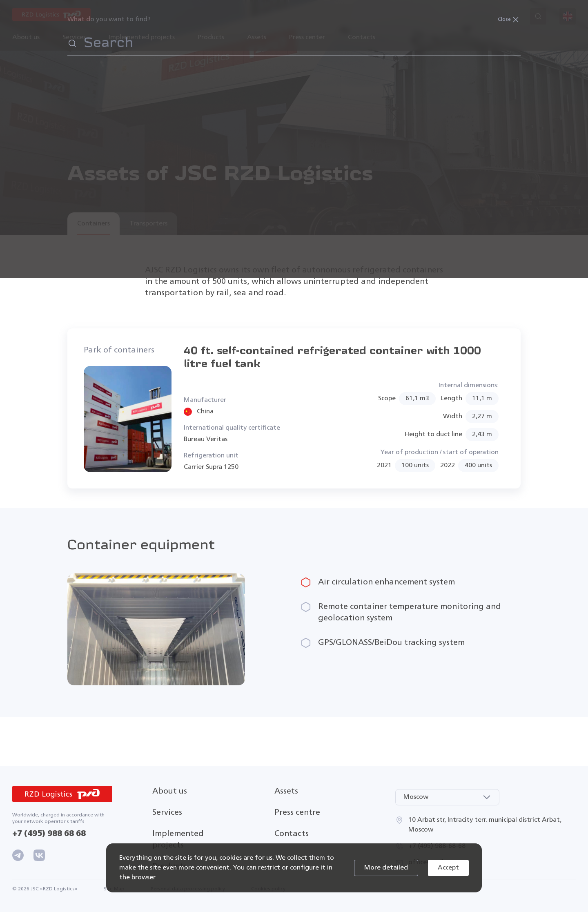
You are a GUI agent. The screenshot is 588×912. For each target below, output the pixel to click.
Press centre (297, 813)
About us (170, 791)
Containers (94, 224)
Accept (448, 868)
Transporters (148, 224)
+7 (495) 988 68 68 (49, 834)
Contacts (362, 38)
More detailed (386, 868)
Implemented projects (142, 38)
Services (167, 813)
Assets (286, 791)
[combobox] (447, 797)
